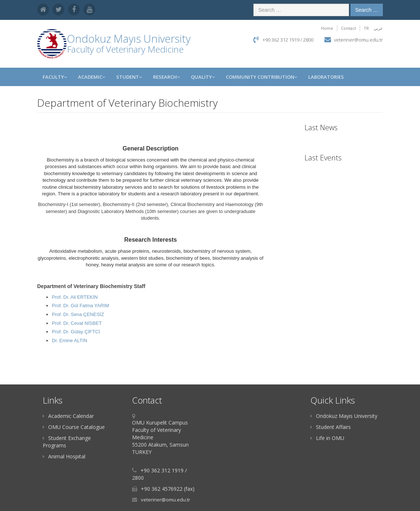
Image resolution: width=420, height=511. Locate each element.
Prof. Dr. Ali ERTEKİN (75, 297)
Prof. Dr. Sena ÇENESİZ (78, 314)
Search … (367, 10)
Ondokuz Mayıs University (344, 416)
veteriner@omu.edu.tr (358, 40)
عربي (378, 28)
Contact (348, 28)
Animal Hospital (64, 456)
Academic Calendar (68, 416)
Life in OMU (327, 438)
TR (366, 28)
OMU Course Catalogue (74, 427)
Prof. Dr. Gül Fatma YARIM (81, 306)
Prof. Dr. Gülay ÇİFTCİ (76, 332)
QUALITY (203, 77)
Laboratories (326, 77)
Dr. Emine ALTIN (70, 340)
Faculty (55, 77)
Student (129, 77)
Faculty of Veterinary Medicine (125, 49)
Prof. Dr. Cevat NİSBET (77, 323)
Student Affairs (331, 427)
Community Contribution (261, 77)
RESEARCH (166, 77)
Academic (92, 77)
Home (327, 28)
